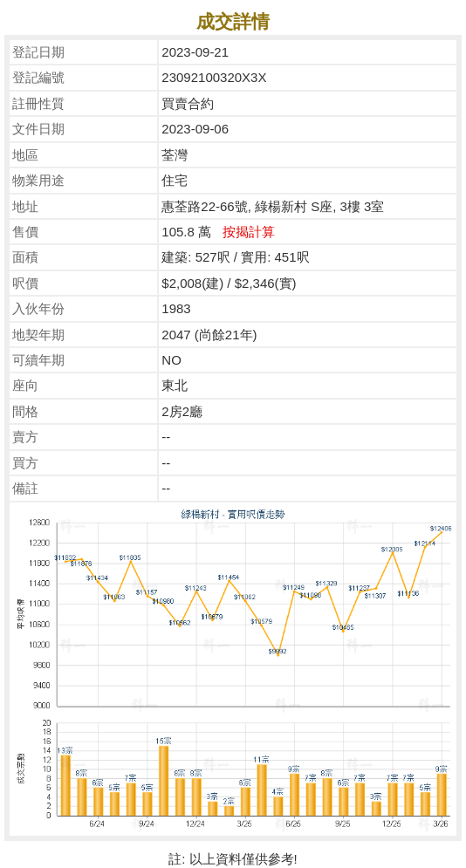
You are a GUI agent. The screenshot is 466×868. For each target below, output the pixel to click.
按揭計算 (249, 232)
